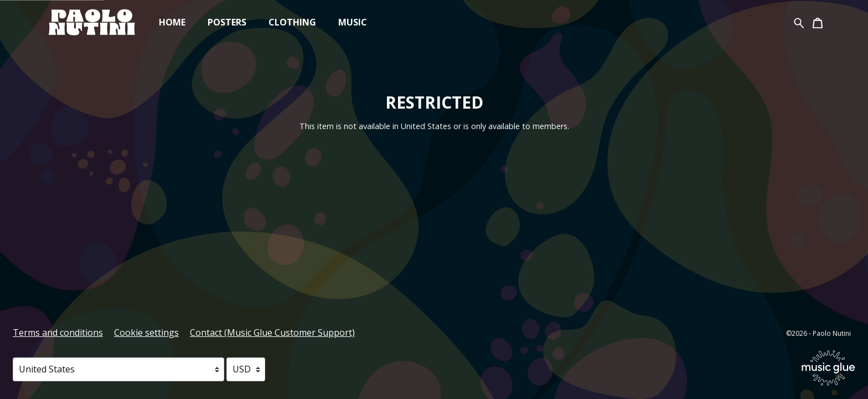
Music (353, 22)
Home (172, 22)
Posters (227, 22)
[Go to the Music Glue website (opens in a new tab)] (828, 368)
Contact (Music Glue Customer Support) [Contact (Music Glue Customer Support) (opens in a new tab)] (272, 332)
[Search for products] (799, 22)
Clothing (292, 22)
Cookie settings (146, 332)
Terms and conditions (58, 332)
